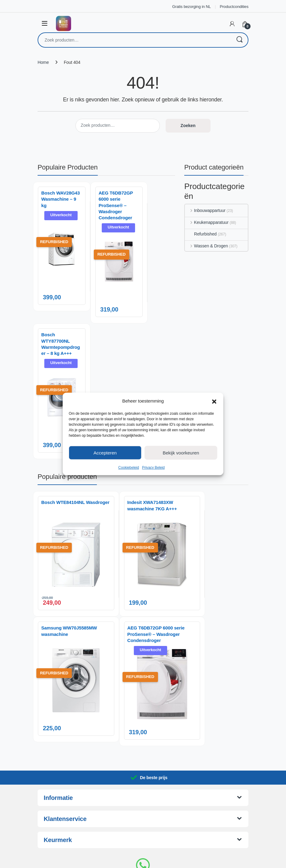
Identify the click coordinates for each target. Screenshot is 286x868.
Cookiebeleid (129, 468)
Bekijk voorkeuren (181, 452)
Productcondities (234, 7)
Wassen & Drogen (206, 246)
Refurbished (201, 234)
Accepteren (105, 452)
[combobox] (134, 40)
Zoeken (239, 40)
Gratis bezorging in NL (192, 7)
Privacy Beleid (153, 468)
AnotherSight (155, 860)
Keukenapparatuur (207, 222)
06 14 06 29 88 (143, 815)
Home (43, 62)
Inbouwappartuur (205, 210)
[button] (214, 401)
